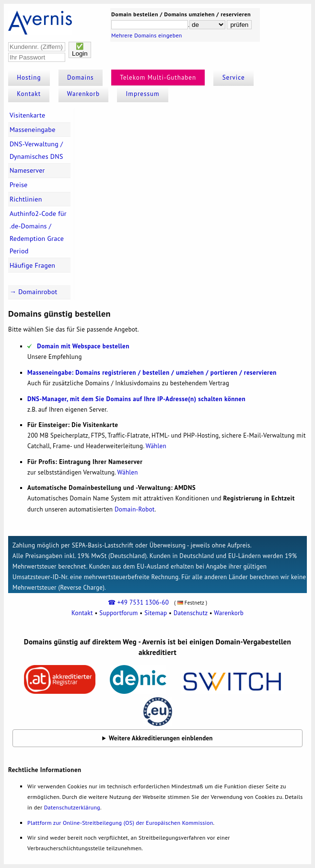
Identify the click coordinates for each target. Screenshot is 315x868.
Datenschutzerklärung (72, 807)
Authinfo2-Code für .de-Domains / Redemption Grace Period (38, 232)
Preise (19, 185)
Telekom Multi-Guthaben (158, 77)
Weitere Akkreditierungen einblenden (161, 738)
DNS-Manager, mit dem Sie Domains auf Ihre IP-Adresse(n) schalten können (136, 399)
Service (234, 77)
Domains (81, 77)
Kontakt (29, 94)
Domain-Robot (135, 509)
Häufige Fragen (32, 265)
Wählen (156, 446)
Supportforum (118, 613)
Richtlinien (26, 199)
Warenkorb (83, 94)
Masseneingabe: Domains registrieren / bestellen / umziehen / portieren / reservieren (152, 373)
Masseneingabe (33, 130)
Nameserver (27, 170)
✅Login (80, 50)
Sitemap (156, 613)
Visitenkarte (27, 115)
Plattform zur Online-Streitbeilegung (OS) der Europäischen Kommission (120, 823)
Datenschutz (191, 613)
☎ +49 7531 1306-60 (138, 602)
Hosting (29, 77)
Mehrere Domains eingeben (147, 35)
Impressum (143, 94)
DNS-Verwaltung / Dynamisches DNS (36, 150)
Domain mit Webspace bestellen (83, 346)
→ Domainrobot (34, 292)
